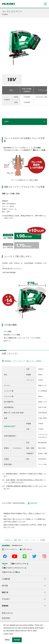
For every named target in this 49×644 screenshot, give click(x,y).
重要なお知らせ (7, 613)
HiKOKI (5, 564)
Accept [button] (17, 640)
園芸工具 (5, 592)
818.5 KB (32, 503)
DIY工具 (5, 586)
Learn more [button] (8, 634)
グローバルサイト (10, 549)
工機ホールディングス (19, 564)
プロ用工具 (7, 540)
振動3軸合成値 (9, 426)
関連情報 (5, 606)
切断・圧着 (17, 540)
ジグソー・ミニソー (30, 540)
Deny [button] (7, 640)
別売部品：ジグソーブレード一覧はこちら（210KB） (24, 361)
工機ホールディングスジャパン (14, 568)
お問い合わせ (26, 549)
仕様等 (6, 122)
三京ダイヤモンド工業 (11, 572)
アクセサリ (6, 599)
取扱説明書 (6, 618)
